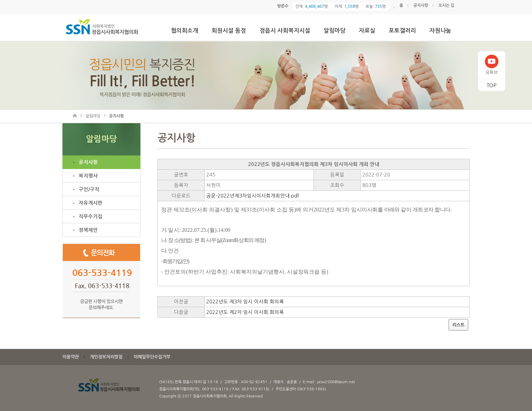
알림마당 (335, 31)
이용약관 (71, 357)
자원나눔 (440, 31)
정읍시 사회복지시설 (285, 31)
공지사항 (421, 5)
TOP (491, 85)
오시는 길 (446, 5)
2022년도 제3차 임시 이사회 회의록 (245, 302)
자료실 (367, 31)
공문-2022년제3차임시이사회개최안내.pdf (253, 196)
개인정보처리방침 (106, 357)
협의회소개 (185, 31)
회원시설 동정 (229, 31)
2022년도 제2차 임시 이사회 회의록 (245, 312)
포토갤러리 (402, 31)
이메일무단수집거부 (152, 357)
